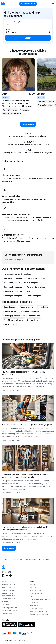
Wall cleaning (35, 316)
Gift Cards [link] (5, 605)
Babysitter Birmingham (13, 287)
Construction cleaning (13, 324)
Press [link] (32, 596)
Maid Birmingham (32, 283)
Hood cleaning (9, 307)
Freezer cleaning (26, 307)
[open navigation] (53, 4)
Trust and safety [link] (35, 591)
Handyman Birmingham (13, 278)
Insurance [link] (33, 588)
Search (28, 38)
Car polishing (43, 307)
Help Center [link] (34, 585)
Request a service (28, 4)
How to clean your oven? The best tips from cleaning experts (27, 425)
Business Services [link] (36, 593)
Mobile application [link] (8, 591)
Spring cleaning (34, 320)
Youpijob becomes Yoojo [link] (38, 611)
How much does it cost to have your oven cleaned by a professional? (24, 373)
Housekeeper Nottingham (14, 260)
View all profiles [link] (28, 124)
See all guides (9, 548)
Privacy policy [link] (34, 602)
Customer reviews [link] (8, 599)
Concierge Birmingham (13, 296)
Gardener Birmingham (36, 278)
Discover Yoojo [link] (7, 614)
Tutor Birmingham (34, 296)
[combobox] (28, 23)
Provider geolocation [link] (9, 608)
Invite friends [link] (7, 602)
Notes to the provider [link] (9, 611)
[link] (3, 4)
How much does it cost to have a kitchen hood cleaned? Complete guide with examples (25, 528)
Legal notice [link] (34, 605)
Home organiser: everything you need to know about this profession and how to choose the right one (25, 476)
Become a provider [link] (9, 588)
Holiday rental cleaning (30, 311)
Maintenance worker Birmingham (17, 274)
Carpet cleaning (10, 311)
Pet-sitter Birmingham (36, 287)
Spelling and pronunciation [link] (39, 614)
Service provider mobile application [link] (8, 595)
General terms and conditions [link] (40, 599)
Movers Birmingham (12, 283)
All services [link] (23, 640)
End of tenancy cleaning (13, 320)
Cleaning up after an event (14, 316)
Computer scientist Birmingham (17, 291)
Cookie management (37, 608)
